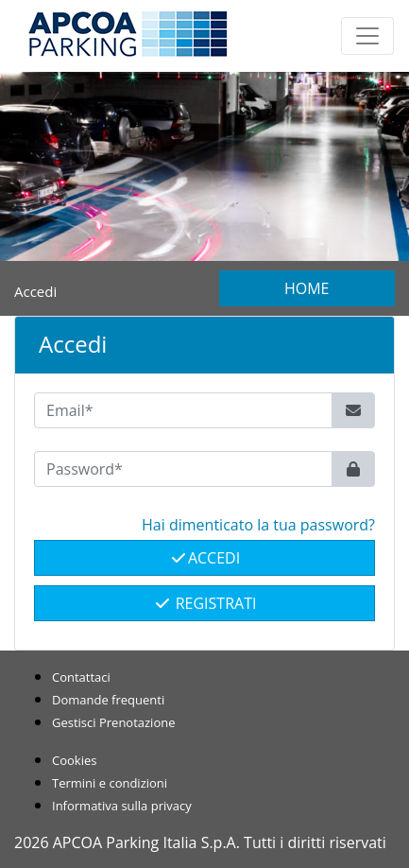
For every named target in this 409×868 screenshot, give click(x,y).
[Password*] (183, 469)
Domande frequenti (108, 700)
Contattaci (81, 677)
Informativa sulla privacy (122, 806)
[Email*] (183, 410)
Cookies (74, 760)
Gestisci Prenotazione (114, 722)
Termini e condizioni (110, 783)
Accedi (204, 558)
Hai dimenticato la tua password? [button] (258, 525)
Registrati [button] (205, 603)
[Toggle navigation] (367, 36)
